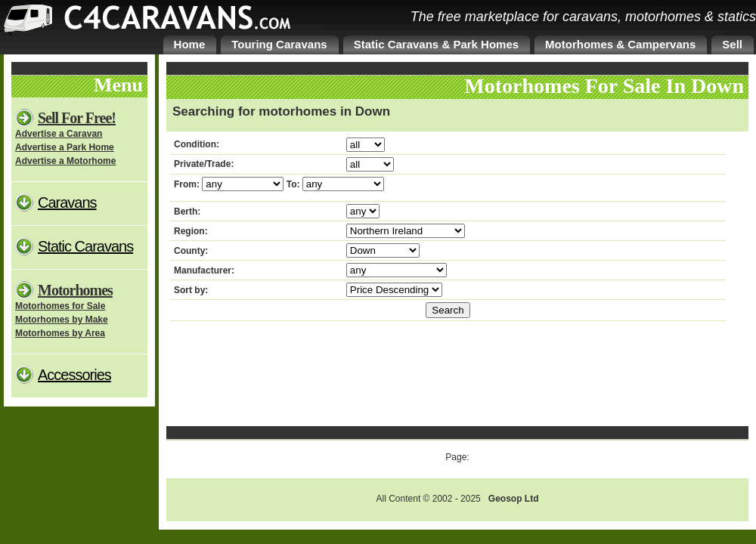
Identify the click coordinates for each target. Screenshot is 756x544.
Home (190, 44)
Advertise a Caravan (59, 134)
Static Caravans (85, 246)
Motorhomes (75, 290)
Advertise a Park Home (65, 147)
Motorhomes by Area (60, 333)
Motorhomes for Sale (60, 306)
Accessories (74, 375)
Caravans (67, 202)
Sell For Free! (77, 118)
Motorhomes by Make (62, 320)
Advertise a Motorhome (65, 161)
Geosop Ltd (514, 499)
